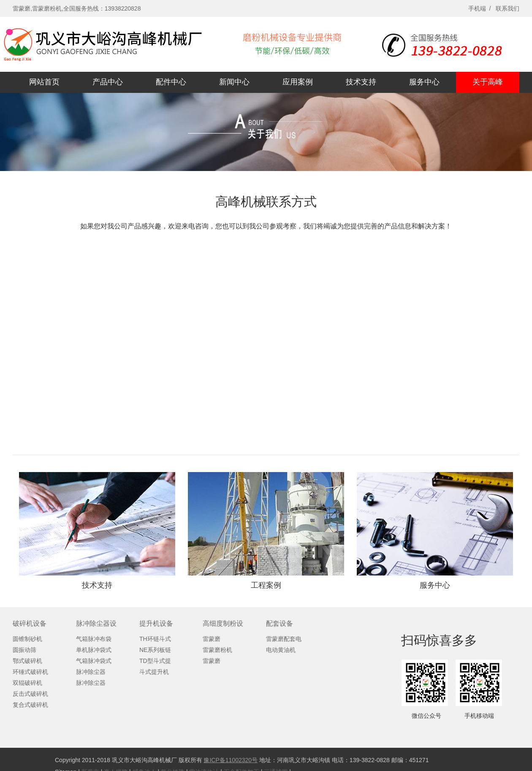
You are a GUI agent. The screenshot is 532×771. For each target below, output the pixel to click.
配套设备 (280, 623)
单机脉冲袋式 (94, 650)
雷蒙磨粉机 (217, 650)
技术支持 (361, 82)
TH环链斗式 (155, 639)
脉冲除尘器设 (96, 623)
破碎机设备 (30, 623)
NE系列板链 (155, 650)
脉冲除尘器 (91, 672)
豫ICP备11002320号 (231, 760)
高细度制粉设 (223, 623)
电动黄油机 (281, 650)
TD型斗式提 (155, 661)
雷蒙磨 (212, 639)
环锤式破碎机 (30, 672)
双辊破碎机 (27, 683)
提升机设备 (156, 623)
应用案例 (298, 82)
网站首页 (44, 82)
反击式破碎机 (30, 694)
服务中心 (424, 82)
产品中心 (108, 82)
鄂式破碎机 (27, 661)
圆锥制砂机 (27, 639)
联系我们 (508, 8)
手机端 (477, 8)
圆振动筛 (24, 650)
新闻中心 (234, 82)
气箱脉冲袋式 (94, 661)
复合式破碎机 (30, 705)
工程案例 (266, 585)
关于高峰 (488, 82)
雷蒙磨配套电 (284, 639)
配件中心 (171, 82)
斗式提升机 (154, 672)
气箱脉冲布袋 (94, 639)
